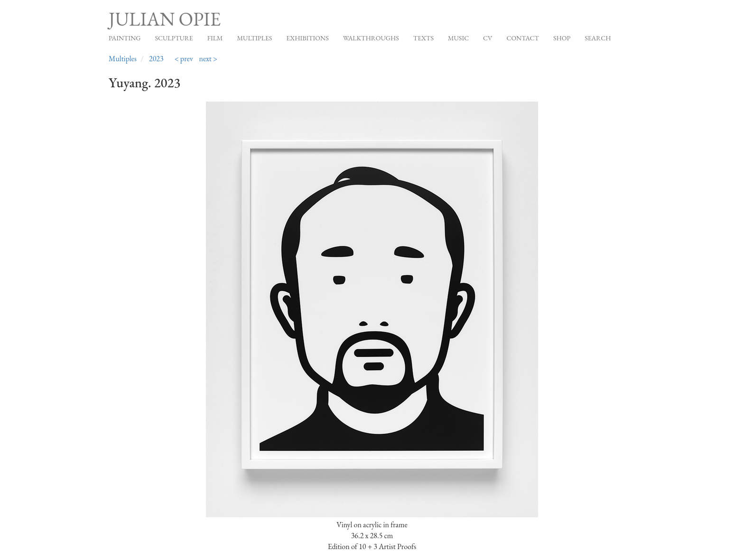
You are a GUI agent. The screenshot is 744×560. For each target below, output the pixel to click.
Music (458, 38)
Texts (423, 38)
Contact (523, 38)
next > (209, 59)
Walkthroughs (371, 38)
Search (598, 38)
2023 (156, 59)
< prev (184, 59)
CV (488, 38)
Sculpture (174, 38)
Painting (125, 38)
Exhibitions (307, 38)
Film (215, 38)
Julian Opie (165, 19)
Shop (562, 38)
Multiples (254, 38)
